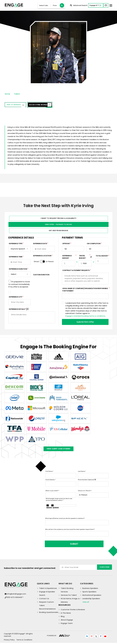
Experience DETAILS (17, 310)
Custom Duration (41, 275)
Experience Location (42, 256)
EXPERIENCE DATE (40, 244)
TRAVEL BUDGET (85, 257)
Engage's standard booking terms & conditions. (85, 317)
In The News (66, 614)
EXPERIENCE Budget (69, 257)
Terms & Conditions (24, 641)
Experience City (16, 297)
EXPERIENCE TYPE (16, 244)
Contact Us (44, 600)
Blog (63, 618)
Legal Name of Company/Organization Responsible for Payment (85, 290)
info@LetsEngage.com (17, 595)
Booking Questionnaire (49, 613)
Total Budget (102, 256)
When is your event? (52, 493)
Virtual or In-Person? (85, 493)
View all (86, 603)
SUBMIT (63, 545)
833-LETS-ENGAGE (15, 599)
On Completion (94, 244)
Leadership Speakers (91, 600)
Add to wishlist (18, 105)
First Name (49, 474)
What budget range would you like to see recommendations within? (59, 502)
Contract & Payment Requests (76, 271)
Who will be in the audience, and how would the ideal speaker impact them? (70, 532)
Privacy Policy (9, 641)
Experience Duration (18, 270)
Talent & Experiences (48, 589)
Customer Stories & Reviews (73, 611)
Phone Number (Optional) (87, 482)
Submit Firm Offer (85, 323)
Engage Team (67, 624)
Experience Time (16, 257)
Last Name (82, 474)
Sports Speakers (89, 593)
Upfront (66, 244)
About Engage (67, 621)
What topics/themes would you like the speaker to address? (65, 521)
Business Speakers (90, 589)
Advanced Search (79, 5)
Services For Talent (69, 596)
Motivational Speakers (92, 596)
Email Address (51, 482)
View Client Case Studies (58, 450)
